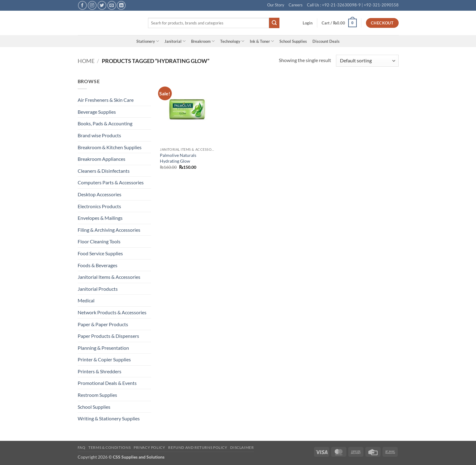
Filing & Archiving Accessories (109, 230)
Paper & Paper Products (103, 324)
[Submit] (274, 23)
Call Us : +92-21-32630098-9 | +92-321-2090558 (353, 5)
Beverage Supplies (97, 112)
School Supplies (293, 41)
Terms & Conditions (109, 447)
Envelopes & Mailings (100, 218)
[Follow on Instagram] (92, 5)
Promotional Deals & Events (107, 383)
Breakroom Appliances (101, 159)
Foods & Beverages (98, 265)
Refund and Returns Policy (198, 447)
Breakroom (203, 41)
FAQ (82, 447)
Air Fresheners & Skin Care (106, 100)
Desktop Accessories (100, 194)
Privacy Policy (149, 447)
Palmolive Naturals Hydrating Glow (178, 158)
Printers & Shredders (100, 371)
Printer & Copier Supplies (104, 359)
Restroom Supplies (97, 395)
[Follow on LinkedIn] (121, 5)
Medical (86, 300)
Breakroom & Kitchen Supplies (110, 147)
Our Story (276, 5)
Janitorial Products (98, 289)
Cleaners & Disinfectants (104, 171)
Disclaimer (242, 447)
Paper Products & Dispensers (108, 336)
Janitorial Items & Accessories (109, 277)
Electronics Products (99, 206)
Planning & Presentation (103, 348)
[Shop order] (367, 61)
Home (86, 61)
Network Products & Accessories (112, 312)
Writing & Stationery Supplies (109, 418)
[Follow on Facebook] (82, 5)
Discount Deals (326, 41)
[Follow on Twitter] (102, 5)
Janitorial (175, 41)
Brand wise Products (99, 135)
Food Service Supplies (100, 253)
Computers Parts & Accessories (111, 182)
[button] (308, 23)
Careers (296, 5)
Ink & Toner (262, 41)
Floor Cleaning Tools (99, 241)
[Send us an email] (112, 5)
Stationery (148, 41)
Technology (232, 41)
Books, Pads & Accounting (105, 123)
